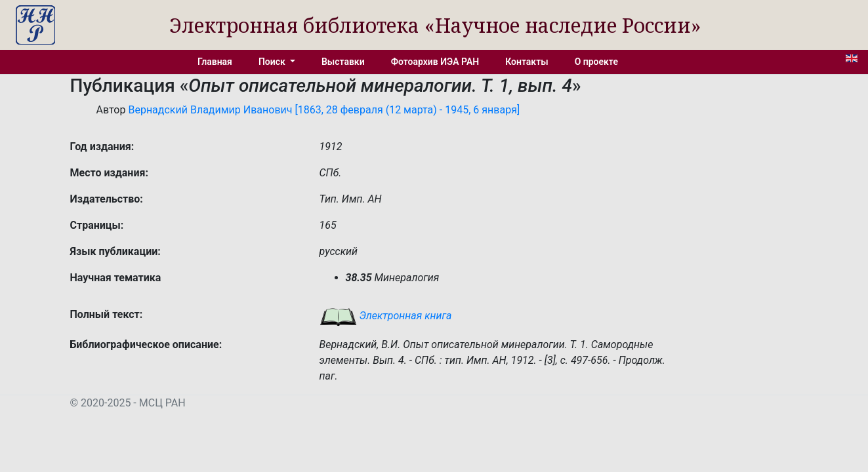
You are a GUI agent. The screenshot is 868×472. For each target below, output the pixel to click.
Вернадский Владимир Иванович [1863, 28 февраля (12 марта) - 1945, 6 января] (324, 110)
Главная (215, 62)
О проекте (596, 62)
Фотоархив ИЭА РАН (435, 62)
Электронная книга (386, 316)
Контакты (527, 62)
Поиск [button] (273, 62)
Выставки (343, 62)
